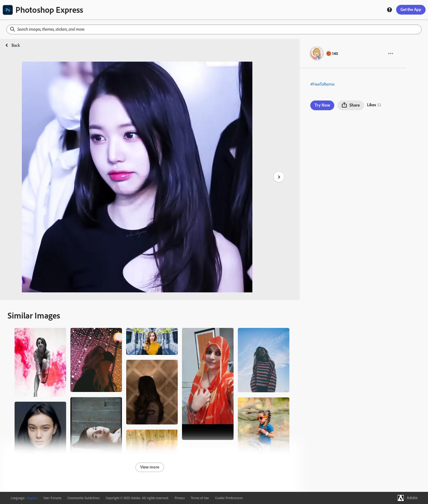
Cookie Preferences (229, 498)
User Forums (52, 498)
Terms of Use (200, 498)
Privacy (180, 498)
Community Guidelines (83, 498)
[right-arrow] (279, 177)
